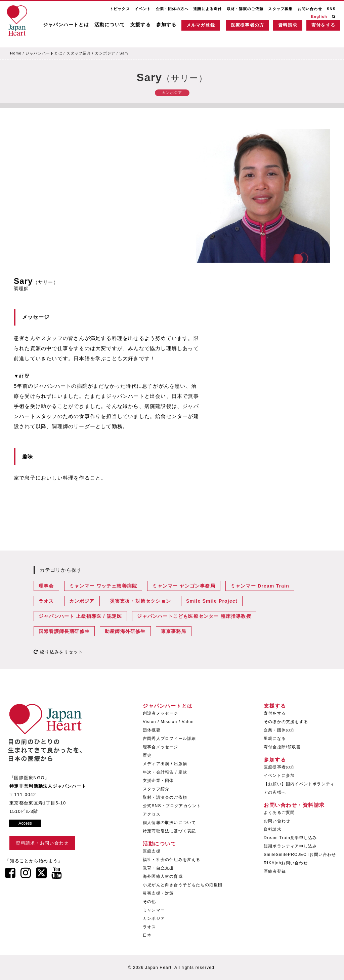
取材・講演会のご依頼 (165, 797)
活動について (110, 25)
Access (25, 823)
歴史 (147, 755)
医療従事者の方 (247, 25)
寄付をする (323, 25)
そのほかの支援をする (286, 722)
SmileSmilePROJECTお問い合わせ (300, 855)
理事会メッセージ (161, 747)
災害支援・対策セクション (140, 601)
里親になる (275, 739)
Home (16, 53)
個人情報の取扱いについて (169, 823)
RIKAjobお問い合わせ (286, 863)
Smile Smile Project (212, 601)
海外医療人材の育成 (163, 876)
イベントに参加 (279, 776)
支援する (141, 25)
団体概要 (152, 730)
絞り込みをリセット (58, 652)
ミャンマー (154, 910)
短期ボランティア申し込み (290, 846)
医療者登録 (275, 871)
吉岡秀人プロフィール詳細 (169, 739)
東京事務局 (174, 631)
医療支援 (152, 851)
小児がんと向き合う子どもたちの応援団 (183, 885)
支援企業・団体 (158, 781)
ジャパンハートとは (66, 25)
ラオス (46, 601)
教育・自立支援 (158, 868)
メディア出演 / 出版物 (165, 764)
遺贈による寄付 (207, 9)
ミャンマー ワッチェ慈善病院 (103, 586)
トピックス (120, 9)
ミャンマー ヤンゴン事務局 (184, 586)
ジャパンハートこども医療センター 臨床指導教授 (194, 616)
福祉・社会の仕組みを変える (172, 860)
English (319, 16)
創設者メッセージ (161, 713)
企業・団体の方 (279, 730)
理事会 (46, 586)
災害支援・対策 (158, 893)
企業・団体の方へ (172, 9)
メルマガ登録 (201, 25)
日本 (147, 935)
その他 (149, 902)
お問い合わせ (310, 9)
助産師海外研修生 (125, 631)
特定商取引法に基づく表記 (169, 831)
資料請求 (288, 25)
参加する (166, 25)
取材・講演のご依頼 (245, 9)
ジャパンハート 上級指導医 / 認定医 (80, 616)
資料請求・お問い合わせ (42, 843)
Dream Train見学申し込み (290, 838)
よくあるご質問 (279, 813)
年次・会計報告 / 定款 (165, 772)
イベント (143, 9)
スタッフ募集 (280, 9)
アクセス (152, 814)
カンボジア (105, 53)
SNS (331, 9)
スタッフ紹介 (79, 53)
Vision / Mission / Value (168, 722)
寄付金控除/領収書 (282, 747)
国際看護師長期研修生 (64, 631)
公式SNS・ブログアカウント (172, 806)
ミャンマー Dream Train (260, 586)
